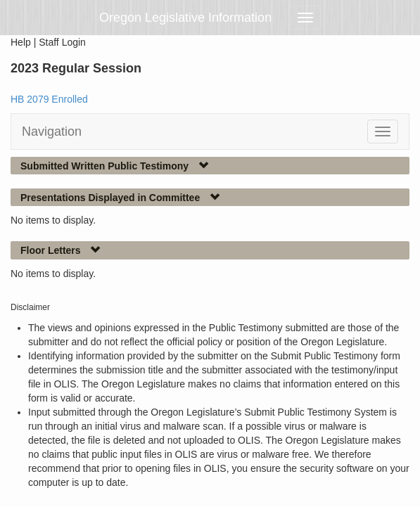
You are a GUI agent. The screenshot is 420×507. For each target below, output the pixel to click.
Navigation (52, 131)
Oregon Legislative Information (185, 18)
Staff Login (62, 42)
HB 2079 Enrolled (49, 99)
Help (21, 42)
